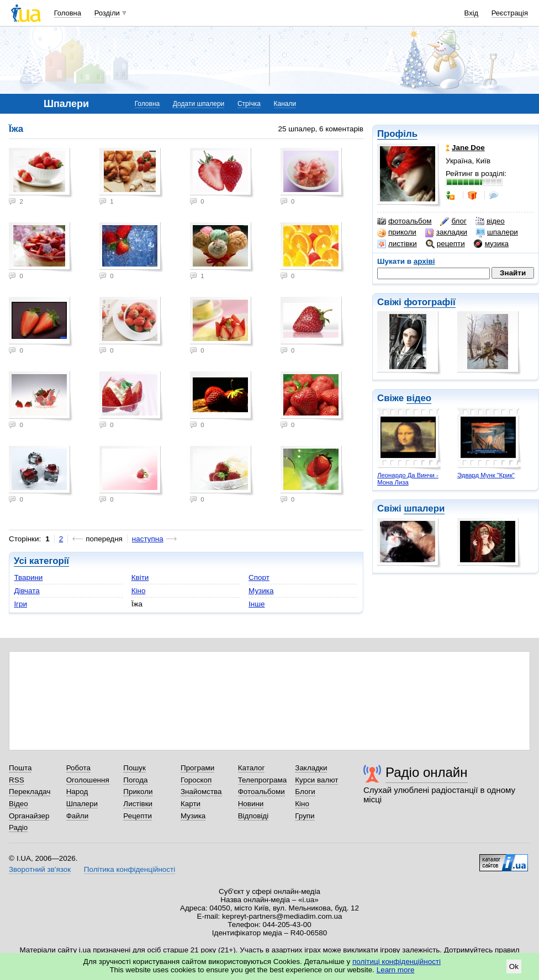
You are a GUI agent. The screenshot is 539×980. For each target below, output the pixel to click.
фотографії (429, 302)
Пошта (20, 768)
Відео (19, 804)
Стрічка (249, 104)
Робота (78, 768)
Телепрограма (263, 780)
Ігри (20, 604)
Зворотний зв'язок (40, 869)
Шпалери (82, 804)
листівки (397, 244)
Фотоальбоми (261, 792)
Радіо (18, 827)
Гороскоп (196, 780)
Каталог (252, 768)
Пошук (134, 768)
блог (453, 221)
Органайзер (29, 816)
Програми (197, 768)
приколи (397, 232)
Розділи (107, 13)
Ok (514, 966)
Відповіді (253, 816)
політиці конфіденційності (397, 962)
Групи (305, 816)
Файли (78, 816)
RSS (17, 780)
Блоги (305, 792)
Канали (285, 104)
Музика (261, 591)
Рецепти (138, 816)
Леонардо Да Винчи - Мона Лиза (408, 479)
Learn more (396, 970)
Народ (77, 792)
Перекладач (30, 792)
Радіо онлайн (427, 772)
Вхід (472, 13)
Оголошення (88, 780)
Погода (135, 780)
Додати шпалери (199, 104)
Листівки (138, 804)
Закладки (311, 768)
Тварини (28, 577)
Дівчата (27, 591)
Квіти (140, 577)
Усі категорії (41, 561)
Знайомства (201, 792)
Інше (257, 604)
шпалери (497, 232)
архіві (424, 261)
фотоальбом (404, 221)
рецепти (445, 244)
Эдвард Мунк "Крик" (486, 475)
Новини (251, 804)
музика (491, 244)
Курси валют (316, 780)
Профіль (397, 134)
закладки (446, 232)
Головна (68, 13)
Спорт (259, 577)
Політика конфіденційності (130, 869)
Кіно (139, 591)
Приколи (138, 792)
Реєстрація (510, 13)
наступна (148, 539)
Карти (191, 804)
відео (490, 221)
